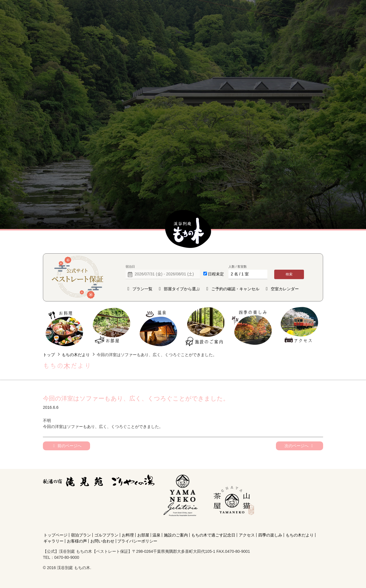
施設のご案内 (205, 327)
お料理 (64, 327)
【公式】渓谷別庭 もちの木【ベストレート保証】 (188, 229)
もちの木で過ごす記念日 (213, 535)
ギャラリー (53, 541)
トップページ (55, 535)
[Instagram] (232, 525)
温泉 (159, 327)
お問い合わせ (102, 541)
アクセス (299, 327)
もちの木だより (76, 355)
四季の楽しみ (252, 327)
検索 (289, 274)
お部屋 (111, 327)
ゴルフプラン (106, 535)
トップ (49, 355)
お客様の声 (77, 541)
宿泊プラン (81, 535)
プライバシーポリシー (137, 541)
